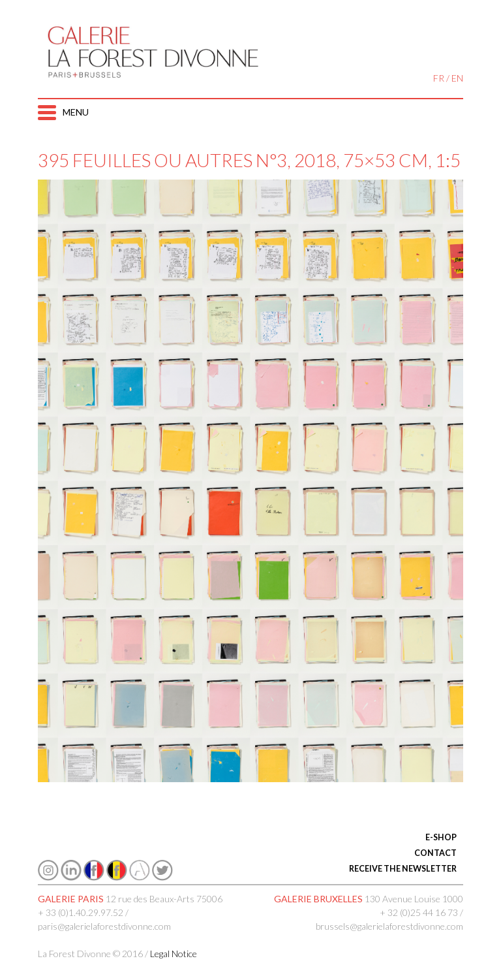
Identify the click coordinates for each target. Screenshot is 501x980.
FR (439, 78)
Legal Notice (174, 954)
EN (457, 78)
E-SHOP (441, 837)
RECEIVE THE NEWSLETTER (403, 869)
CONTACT (435, 853)
